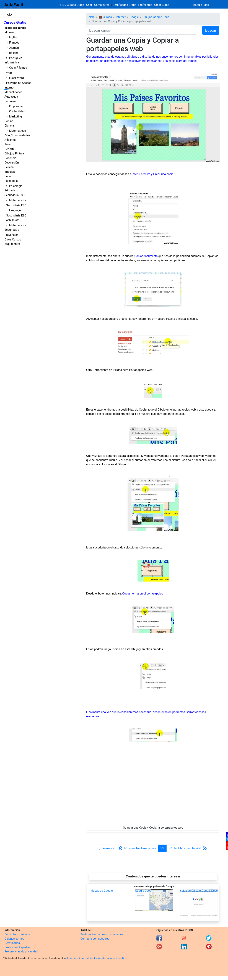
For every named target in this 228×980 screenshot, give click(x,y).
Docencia (10, 158)
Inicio (8, 14)
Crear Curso (162, 5)
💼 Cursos (105, 17)
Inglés (13, 37)
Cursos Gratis (15, 22)
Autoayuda (11, 97)
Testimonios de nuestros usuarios (102, 934)
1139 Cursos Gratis (72, 5)
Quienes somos (14, 939)
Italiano (14, 53)
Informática (12, 62)
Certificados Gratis (124, 5)
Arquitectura (12, 244)
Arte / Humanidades (17, 135)
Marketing (15, 117)
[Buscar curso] (142, 30)
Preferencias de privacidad (21, 951)
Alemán (14, 48)
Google (134, 17)
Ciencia (9, 126)
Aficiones (10, 140)
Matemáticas (17, 131)
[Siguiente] (188, 848)
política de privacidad (96, 958)
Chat (89, 5)
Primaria (10, 190)
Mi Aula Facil (201, 5)
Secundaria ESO (15, 195)
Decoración (12, 163)
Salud (8, 144)
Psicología (11, 181)
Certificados (12, 943)
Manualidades (13, 92)
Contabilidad (17, 111)
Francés (14, 43)
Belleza (9, 167)
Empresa (10, 101)
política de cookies (117, 958)
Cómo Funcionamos (17, 934)
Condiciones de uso (76, 958)
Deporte (10, 149)
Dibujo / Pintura (14, 153)
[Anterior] (137, 848)
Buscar (211, 30)
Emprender (16, 106)
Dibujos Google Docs (156, 17)
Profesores (145, 5)
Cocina (9, 121)
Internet (9, 88)
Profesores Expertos (17, 947)
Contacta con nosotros (95, 939)
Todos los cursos (15, 28)
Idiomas (10, 32)
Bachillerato (12, 220)
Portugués (16, 58)
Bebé (8, 176)
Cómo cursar (102, 5)
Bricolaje (10, 172)
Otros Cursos (13, 239)
